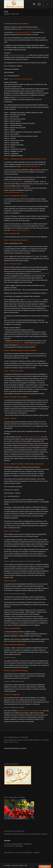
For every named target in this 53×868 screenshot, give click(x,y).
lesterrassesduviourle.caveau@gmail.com (21, 79)
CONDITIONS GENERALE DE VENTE (15, 748)
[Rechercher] (33, 4)
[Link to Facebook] (47, 4)
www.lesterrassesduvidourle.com (31, 29)
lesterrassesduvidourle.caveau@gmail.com (30, 711)
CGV (6, 12)
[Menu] (38, 4)
